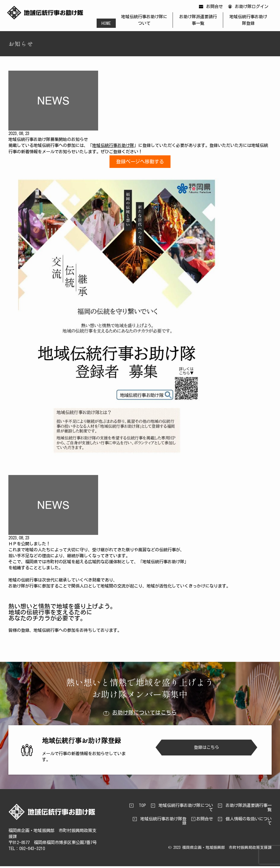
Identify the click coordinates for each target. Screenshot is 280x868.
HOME (109, 23)
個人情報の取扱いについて (249, 823)
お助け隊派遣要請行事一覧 (198, 21)
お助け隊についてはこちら (140, 715)
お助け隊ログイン (249, 8)
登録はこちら (206, 749)
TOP (142, 807)
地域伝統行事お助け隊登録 (246, 21)
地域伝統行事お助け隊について (146, 21)
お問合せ (212, 8)
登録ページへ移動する (140, 163)
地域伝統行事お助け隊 (113, 147)
